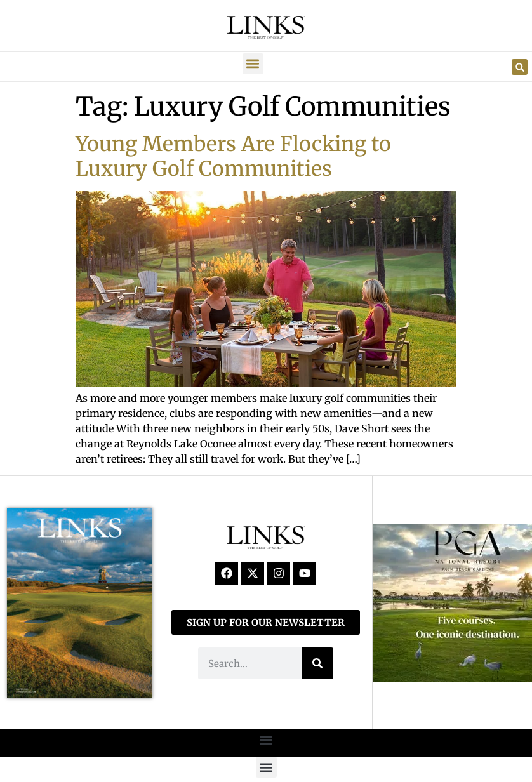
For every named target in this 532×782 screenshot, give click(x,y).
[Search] (317, 663)
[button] (253, 64)
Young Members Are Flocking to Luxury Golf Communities (233, 156)
